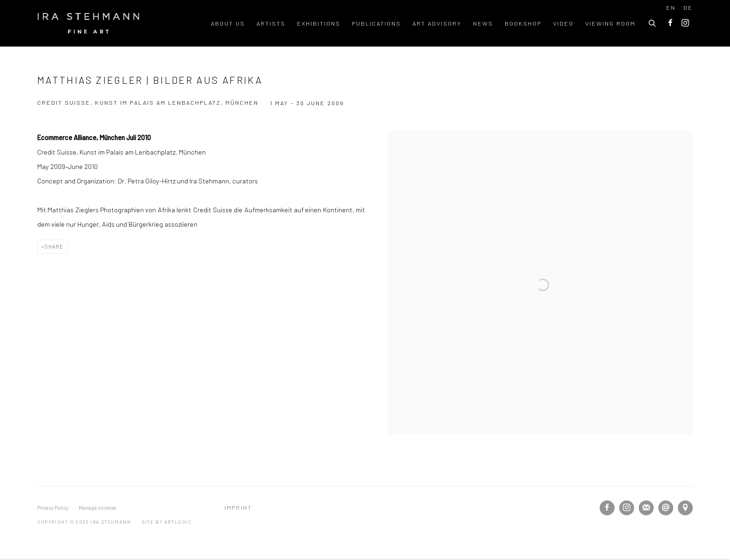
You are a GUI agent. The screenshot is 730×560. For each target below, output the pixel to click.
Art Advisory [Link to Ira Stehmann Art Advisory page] (437, 23)
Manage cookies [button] (97, 508)
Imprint (238, 507)
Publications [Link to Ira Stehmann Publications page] (376, 23)
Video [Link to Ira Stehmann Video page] (563, 23)
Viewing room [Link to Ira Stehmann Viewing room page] (610, 23)
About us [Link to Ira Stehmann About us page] (228, 23)
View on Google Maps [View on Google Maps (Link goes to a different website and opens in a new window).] (685, 508)
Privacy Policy (53, 508)
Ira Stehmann (88, 23)
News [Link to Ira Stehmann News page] (483, 23)
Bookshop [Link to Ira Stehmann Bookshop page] (523, 23)
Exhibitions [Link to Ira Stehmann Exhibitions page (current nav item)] (319, 23)
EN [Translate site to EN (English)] (671, 7)
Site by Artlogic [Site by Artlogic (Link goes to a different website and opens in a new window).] (167, 522)
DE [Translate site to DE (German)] (688, 7)
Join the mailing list (646, 508)
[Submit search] (653, 22)
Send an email (666, 508)
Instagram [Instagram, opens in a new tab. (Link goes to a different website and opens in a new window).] (685, 23)
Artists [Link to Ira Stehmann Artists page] (271, 23)
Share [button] (54, 246)
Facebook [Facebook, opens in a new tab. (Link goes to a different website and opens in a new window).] (670, 23)
